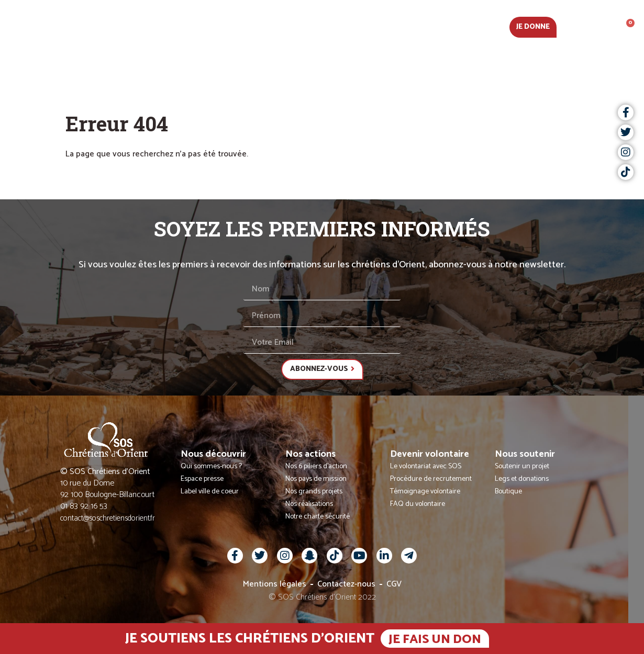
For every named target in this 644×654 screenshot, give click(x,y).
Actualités (140, 26)
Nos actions (293, 26)
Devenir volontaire (379, 26)
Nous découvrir (216, 26)
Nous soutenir (469, 26)
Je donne (533, 27)
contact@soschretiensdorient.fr (108, 518)
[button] (592, 26)
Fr (571, 26)
